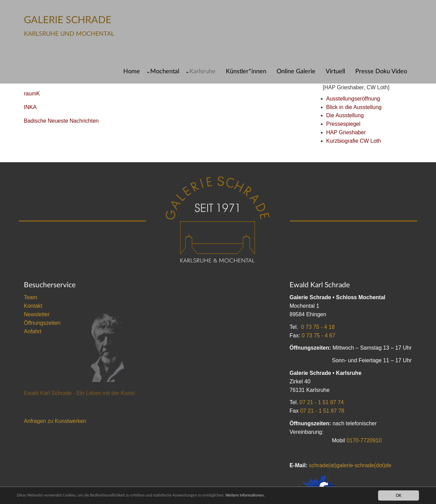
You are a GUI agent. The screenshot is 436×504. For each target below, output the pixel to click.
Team (30, 297)
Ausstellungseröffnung (353, 99)
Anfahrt (33, 331)
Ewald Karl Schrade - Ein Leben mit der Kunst (79, 393)
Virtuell (335, 71)
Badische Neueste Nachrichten (61, 121)
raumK (32, 94)
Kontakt (33, 306)
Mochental (165, 71)
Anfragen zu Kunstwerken (55, 421)
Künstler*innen (246, 71)
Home (132, 71)
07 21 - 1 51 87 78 (322, 411)
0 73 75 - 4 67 (319, 335)
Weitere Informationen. (274, 495)
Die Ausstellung (345, 115)
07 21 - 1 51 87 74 (322, 402)
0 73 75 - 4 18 (318, 327)
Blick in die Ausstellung (354, 107)
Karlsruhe (203, 71)
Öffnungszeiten (42, 323)
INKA (30, 107)
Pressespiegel (344, 124)
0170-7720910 (364, 440)
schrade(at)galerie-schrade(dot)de (350, 465)
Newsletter (37, 314)
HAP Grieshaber (346, 132)
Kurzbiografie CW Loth (354, 141)
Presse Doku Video (381, 71)
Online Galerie (296, 71)
